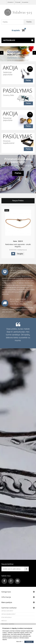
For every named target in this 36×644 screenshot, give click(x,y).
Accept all (29, 642)
